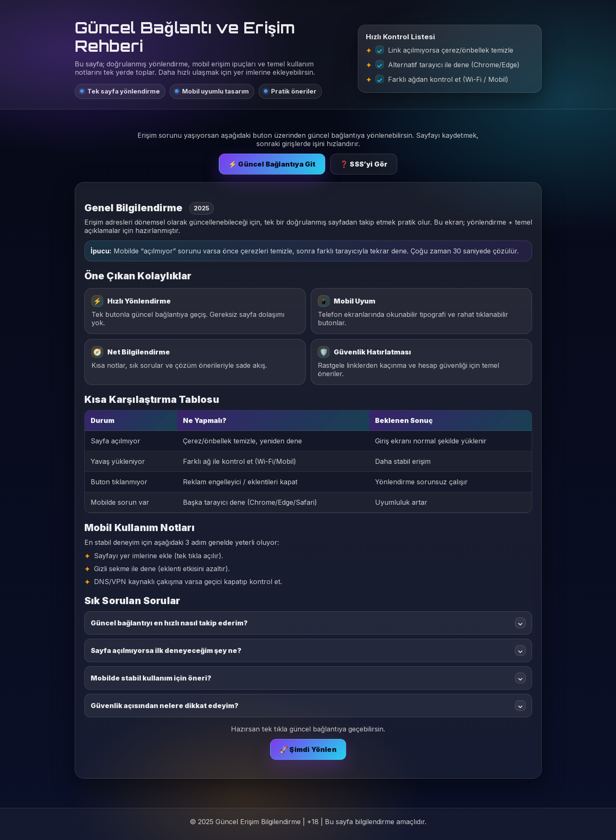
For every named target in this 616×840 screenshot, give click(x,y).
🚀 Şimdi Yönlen (308, 749)
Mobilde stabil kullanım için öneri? (308, 678)
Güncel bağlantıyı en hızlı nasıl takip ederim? (308, 623)
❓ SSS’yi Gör (364, 164)
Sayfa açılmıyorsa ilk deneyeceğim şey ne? (308, 650)
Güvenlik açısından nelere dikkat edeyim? (308, 706)
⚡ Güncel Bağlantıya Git (272, 164)
